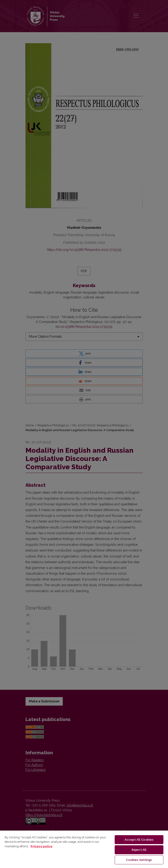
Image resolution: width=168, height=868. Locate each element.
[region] (84, 849)
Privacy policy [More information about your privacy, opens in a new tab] (41, 846)
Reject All (139, 850)
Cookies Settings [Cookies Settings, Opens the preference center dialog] (139, 860)
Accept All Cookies (139, 840)
